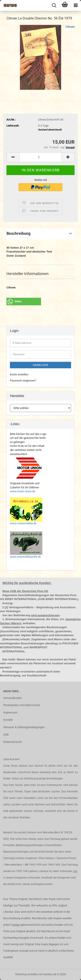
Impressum (10, 712)
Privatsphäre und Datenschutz (22, 705)
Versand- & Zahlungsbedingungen (24, 727)
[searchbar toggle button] (54, 5)
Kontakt (8, 720)
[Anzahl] (40, 157)
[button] (13, 157)
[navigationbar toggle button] (76, 5)
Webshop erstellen (27, 974)
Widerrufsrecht (12, 742)
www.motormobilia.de (23, 523)
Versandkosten (13, 698)
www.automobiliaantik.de (25, 557)
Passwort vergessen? (23, 381)
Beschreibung (18, 233)
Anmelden (41, 365)
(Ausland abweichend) (50, 130)
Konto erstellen (19, 374)
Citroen (70, 27)
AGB (6, 735)
